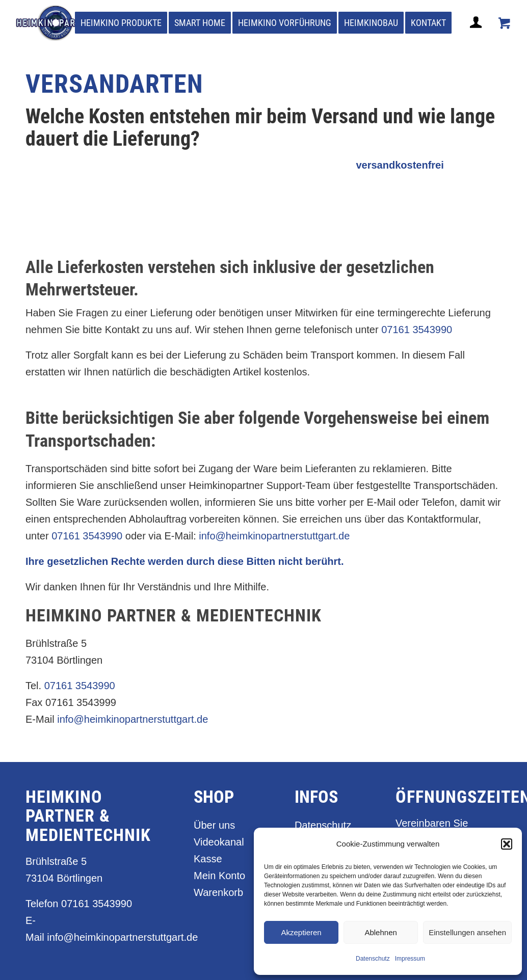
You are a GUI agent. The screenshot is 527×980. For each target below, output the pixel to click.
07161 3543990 (417, 330)
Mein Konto (219, 876)
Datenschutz (373, 959)
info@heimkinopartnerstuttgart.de (274, 536)
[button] (507, 844)
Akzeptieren (301, 932)
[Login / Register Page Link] (477, 35)
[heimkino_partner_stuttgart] (57, 23)
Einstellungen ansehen (467, 932)
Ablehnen (380, 932)
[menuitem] (121, 23)
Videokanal (219, 842)
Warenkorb (218, 892)
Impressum (410, 959)
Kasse (208, 859)
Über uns (214, 825)
